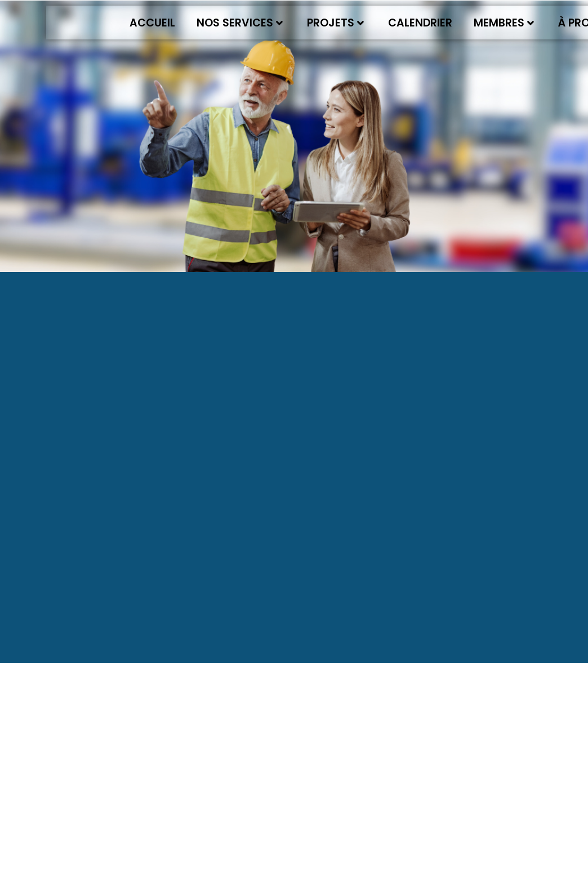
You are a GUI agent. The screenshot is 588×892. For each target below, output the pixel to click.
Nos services (240, 23)
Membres (504, 23)
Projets (335, 23)
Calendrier (420, 23)
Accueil (152, 23)
